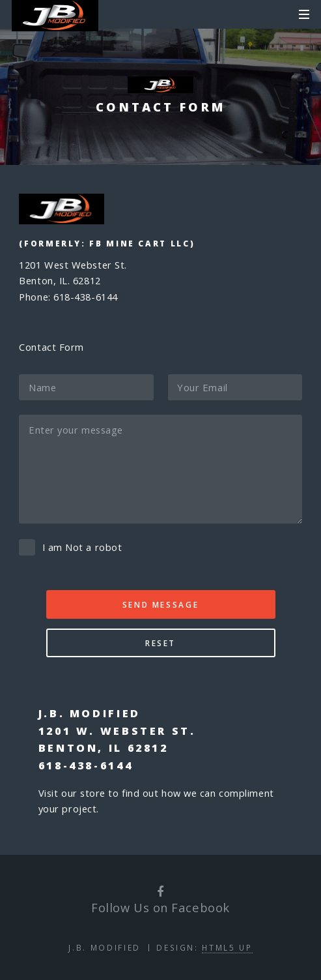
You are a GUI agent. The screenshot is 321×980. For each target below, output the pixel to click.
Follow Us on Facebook (160, 907)
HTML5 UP (227, 947)
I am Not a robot (82, 547)
